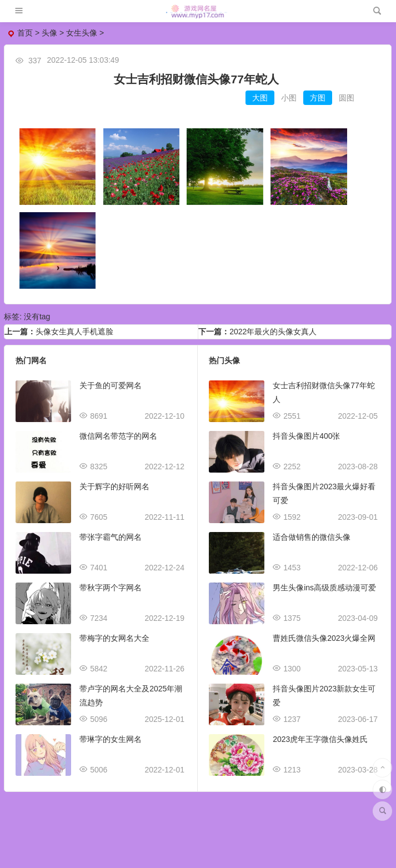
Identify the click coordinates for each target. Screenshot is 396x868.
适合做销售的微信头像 (312, 537)
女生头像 (82, 33)
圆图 (347, 98)
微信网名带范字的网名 (118, 436)
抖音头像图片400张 (306, 436)
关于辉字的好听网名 (114, 486)
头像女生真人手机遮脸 (74, 332)
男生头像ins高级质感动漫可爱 (324, 588)
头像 (49, 33)
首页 (25, 33)
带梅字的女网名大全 (114, 638)
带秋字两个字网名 (111, 588)
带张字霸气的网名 (111, 537)
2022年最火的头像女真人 (273, 332)
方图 (318, 98)
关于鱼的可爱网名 (111, 385)
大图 (260, 98)
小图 (289, 98)
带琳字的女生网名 (111, 739)
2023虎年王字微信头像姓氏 (320, 739)
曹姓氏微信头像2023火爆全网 (324, 638)
